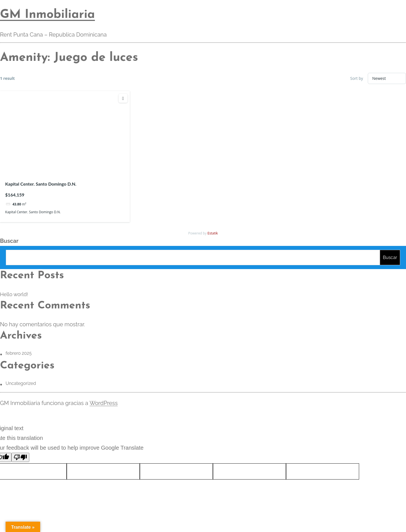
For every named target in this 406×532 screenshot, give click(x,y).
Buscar (9, 241)
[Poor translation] (20, 457)
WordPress (103, 403)
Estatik (213, 233)
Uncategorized (21, 383)
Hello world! (14, 294)
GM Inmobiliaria (47, 15)
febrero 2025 (19, 353)
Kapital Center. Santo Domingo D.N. (41, 184)
